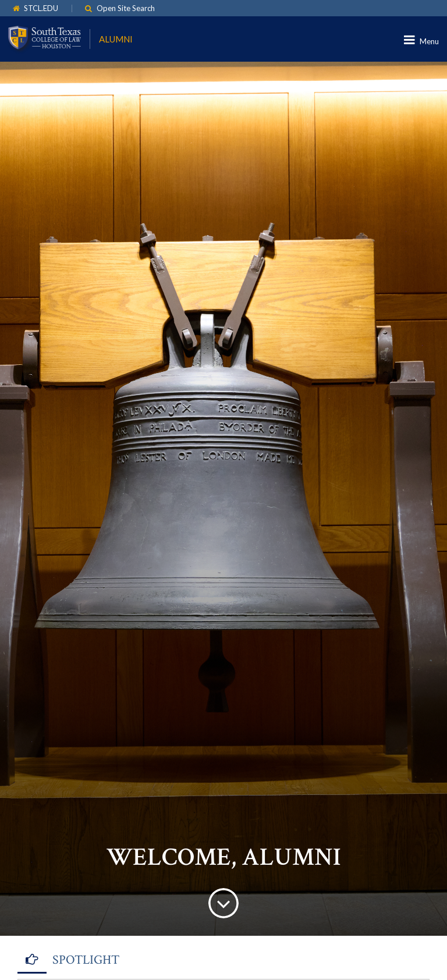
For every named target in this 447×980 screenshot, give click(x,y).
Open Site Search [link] (126, 8)
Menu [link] (429, 41)
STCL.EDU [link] (41, 8)
